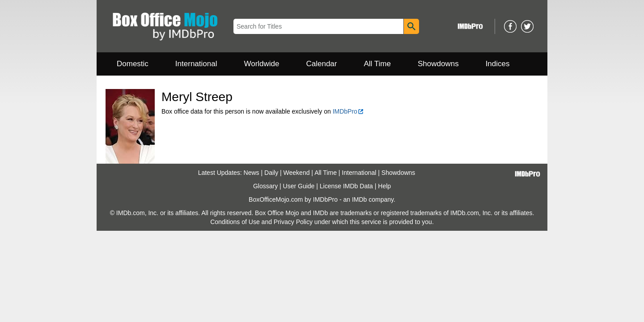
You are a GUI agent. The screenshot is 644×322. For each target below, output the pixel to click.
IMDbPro (348, 111)
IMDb (359, 199)
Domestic (133, 64)
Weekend (297, 173)
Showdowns (438, 64)
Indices (498, 64)
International (196, 64)
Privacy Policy (293, 222)
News (252, 173)
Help (384, 186)
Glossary (265, 186)
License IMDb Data (346, 186)
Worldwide (261, 64)
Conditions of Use (235, 222)
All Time (377, 64)
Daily (271, 173)
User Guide (299, 186)
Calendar (322, 64)
